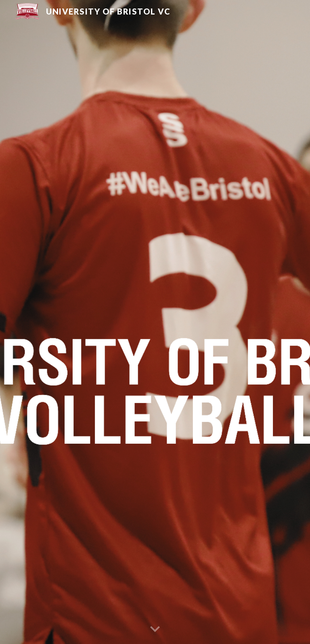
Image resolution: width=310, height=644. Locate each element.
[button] (155, 629)
